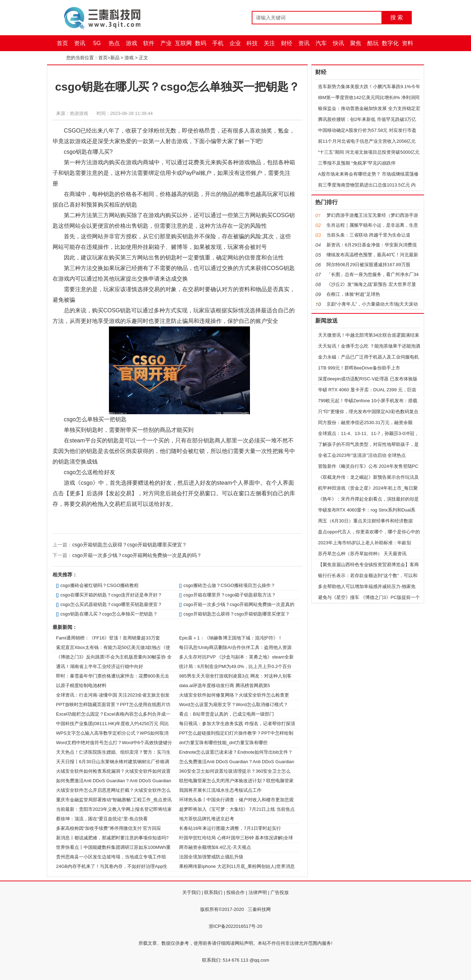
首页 (62, 43)
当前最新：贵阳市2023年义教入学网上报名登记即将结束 (114, 809)
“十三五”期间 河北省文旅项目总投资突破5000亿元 (369, 152)
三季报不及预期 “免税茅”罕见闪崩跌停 (357, 163)
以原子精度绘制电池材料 (81, 685)
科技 (252, 43)
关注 (269, 43)
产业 (166, 43)
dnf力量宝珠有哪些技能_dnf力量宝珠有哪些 (223, 743)
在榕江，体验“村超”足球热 (353, 294)
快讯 (338, 43)
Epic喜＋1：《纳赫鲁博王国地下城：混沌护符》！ (231, 638)
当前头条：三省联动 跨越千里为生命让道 (368, 235)
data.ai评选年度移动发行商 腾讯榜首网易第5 (225, 685)
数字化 (390, 43)
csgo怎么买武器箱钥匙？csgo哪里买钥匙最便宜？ (111, 604)
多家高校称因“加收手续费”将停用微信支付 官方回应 (109, 828)
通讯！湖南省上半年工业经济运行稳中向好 (100, 666)
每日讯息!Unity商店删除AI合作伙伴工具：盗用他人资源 (235, 647)
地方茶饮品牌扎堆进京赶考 (207, 819)
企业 (235, 43)
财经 (287, 43)
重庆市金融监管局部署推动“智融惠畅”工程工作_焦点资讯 (114, 800)
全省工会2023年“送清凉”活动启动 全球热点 (362, 455)
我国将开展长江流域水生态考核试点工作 (220, 790)
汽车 (321, 43)
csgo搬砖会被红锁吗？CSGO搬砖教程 (99, 585)
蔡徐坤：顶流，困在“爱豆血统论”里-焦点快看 (102, 819)
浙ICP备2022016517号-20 (235, 926)
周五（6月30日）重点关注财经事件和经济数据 (365, 521)
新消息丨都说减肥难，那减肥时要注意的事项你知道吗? (112, 838)
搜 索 (397, 17)
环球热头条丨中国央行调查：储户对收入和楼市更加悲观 (236, 800)
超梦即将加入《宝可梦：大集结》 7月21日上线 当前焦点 (237, 809)
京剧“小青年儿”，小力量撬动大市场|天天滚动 (372, 304)
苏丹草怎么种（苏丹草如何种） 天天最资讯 (362, 554)
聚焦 (356, 43)
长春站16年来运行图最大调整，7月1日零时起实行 (230, 828)
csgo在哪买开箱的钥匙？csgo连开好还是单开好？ (111, 595)
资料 (408, 43)
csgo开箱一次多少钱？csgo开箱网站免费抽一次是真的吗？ (137, 555)
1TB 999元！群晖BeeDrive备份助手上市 (359, 368)
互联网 (183, 43)
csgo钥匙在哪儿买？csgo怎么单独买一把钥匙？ (109, 614)
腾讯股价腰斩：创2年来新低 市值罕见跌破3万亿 (367, 119)
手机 (218, 43)
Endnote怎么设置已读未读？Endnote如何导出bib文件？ (236, 752)
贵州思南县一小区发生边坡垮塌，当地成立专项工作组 (111, 857)
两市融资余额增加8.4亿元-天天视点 (215, 847)
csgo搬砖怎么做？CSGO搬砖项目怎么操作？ (229, 585)
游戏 (131, 43)
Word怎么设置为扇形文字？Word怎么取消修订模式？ (234, 705)
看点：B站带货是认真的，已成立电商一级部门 (227, 714)
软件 (149, 43)
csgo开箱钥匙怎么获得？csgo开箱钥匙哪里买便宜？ (130, 545)
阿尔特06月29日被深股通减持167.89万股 (368, 265)
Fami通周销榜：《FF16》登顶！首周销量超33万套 (108, 638)
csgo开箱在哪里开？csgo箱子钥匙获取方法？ (230, 595)
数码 (201, 43)
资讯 (80, 43)
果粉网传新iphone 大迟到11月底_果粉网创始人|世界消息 (237, 866)
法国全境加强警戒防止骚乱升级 (211, 857)
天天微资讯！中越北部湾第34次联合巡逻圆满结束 (369, 335)
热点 (114, 43)
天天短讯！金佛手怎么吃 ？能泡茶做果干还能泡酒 (369, 346)
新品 (115, 58)
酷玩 (373, 43)
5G (97, 43)
